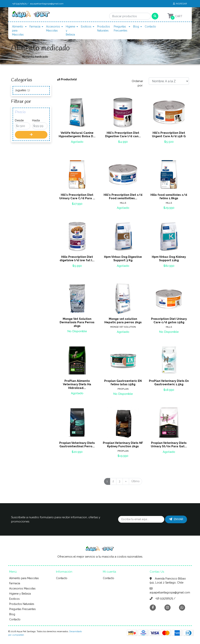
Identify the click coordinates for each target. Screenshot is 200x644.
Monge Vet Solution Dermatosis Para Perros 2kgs (77, 322)
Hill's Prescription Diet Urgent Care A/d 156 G (169, 135)
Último (135, 481)
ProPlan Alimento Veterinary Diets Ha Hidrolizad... (77, 384)
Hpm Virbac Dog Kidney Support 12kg (169, 259)
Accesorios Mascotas (53, 29)
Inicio (14, 57)
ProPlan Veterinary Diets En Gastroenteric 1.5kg (169, 383)
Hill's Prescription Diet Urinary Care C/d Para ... (77, 197)
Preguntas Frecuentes (121, 29)
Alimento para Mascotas (18, 31)
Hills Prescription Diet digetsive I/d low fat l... (77, 259)
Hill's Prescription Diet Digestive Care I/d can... (123, 135)
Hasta (36, 120)
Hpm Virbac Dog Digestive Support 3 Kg (123, 259)
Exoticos (86, 27)
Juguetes (22, 90)
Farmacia (35, 27)
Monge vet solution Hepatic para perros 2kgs (123, 321)
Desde (19, 120)
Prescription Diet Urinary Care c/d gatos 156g (169, 321)
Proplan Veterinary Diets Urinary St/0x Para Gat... (169, 445)
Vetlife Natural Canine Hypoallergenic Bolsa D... (77, 135)
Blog (136, 27)
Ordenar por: (137, 83)
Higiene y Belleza (70, 31)
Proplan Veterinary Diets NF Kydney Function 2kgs (123, 445)
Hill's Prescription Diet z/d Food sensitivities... (123, 197)
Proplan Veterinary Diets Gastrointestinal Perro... (77, 445)
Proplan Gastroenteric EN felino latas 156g (123, 383)
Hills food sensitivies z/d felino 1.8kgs (169, 197)
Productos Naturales (104, 29)
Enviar (176, 519)
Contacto (150, 27)
